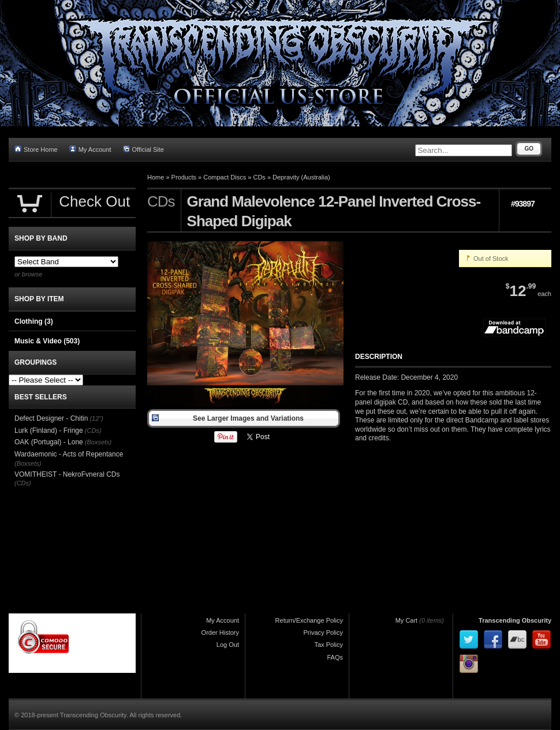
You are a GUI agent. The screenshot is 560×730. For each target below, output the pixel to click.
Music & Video (47, 341)
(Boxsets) (98, 442)
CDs (259, 177)
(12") (96, 418)
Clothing (34, 321)
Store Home (36, 149)
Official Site (143, 149)
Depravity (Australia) (301, 177)
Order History (220, 632)
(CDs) (93, 430)
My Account (90, 149)
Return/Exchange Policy (309, 620)
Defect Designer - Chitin (51, 418)
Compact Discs (225, 177)
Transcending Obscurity (515, 620)
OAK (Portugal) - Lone (49, 442)
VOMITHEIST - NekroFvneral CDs (67, 474)
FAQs (335, 657)
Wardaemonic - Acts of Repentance (69, 454)
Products (184, 177)
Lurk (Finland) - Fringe (49, 430)
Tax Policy (328, 645)
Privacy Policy (323, 632)
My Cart (407, 620)
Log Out (228, 645)
